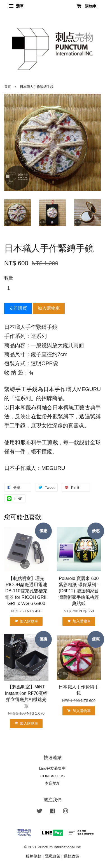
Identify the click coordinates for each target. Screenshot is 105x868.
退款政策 (71, 856)
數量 (9, 278)
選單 (16, 6)
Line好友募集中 (53, 768)
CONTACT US (53, 776)
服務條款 (34, 856)
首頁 (8, 87)
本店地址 (53, 783)
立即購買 (18, 308)
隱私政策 (53, 856)
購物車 (86, 6)
